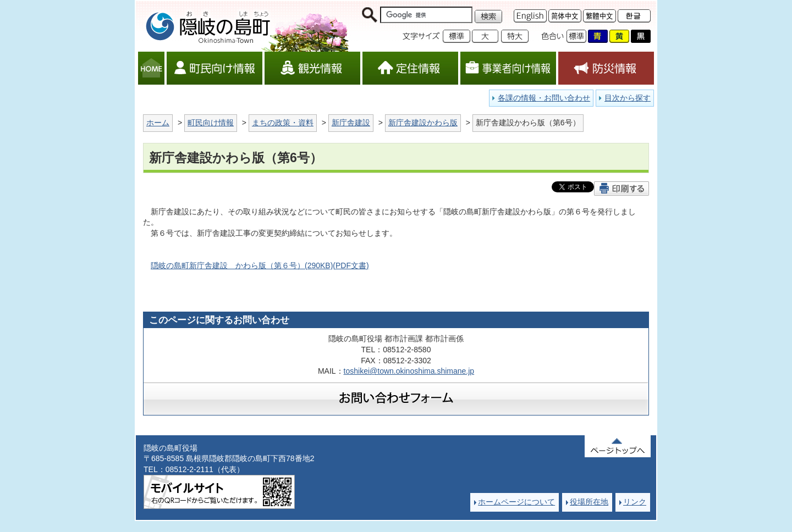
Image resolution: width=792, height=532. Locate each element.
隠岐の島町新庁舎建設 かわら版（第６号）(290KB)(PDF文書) (260, 265)
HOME (151, 68)
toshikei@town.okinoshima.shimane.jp (409, 371)
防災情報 (606, 68)
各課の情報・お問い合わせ (544, 98)
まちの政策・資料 (283, 123)
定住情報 (410, 68)
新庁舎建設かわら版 (423, 123)
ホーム (158, 123)
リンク (635, 502)
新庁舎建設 (351, 123)
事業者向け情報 (508, 68)
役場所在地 (589, 502)
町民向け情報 (215, 68)
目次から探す (628, 98)
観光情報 (312, 68)
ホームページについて (516, 502)
